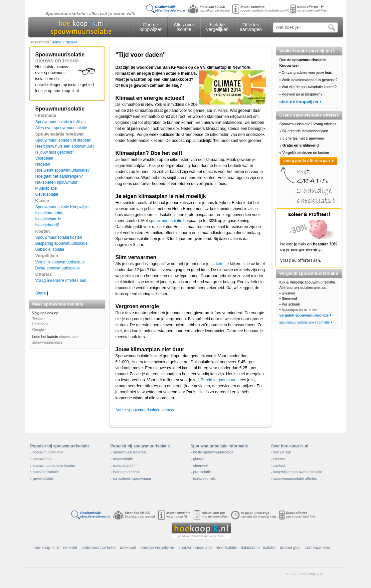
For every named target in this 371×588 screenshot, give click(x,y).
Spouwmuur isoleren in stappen (63, 140)
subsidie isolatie (46, 472)
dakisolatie (250, 548)
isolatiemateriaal (126, 472)
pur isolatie (202, 472)
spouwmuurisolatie (165, 221)
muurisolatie (123, 459)
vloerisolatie (227, 548)
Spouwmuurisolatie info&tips (61, 122)
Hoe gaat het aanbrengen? (59, 176)
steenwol (201, 465)
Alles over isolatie (184, 27)
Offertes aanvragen (251, 27)
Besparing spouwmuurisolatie (62, 243)
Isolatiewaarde (48, 219)
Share (41, 293)
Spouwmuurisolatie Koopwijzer (63, 207)
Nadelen (43, 164)
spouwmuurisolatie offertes (295, 478)
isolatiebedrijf (124, 465)
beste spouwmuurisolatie (214, 452)
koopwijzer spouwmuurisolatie (298, 472)
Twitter (38, 319)
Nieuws (71, 42)
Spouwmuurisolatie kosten (59, 237)
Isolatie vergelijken (218, 27)
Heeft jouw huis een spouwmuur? (65, 146)
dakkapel (128, 548)
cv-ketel (218, 264)
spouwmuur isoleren (130, 452)
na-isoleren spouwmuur (132, 478)
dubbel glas (290, 548)
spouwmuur (43, 459)
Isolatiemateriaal (50, 213)
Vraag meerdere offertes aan (61, 280)
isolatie (269, 548)
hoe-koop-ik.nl (46, 548)
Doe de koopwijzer (151, 27)
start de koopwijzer (299, 102)
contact (279, 465)
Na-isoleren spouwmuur (57, 182)
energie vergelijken (157, 548)
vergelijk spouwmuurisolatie (304, 315)
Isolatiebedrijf (47, 225)
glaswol (200, 459)
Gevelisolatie (47, 194)
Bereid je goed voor (218, 380)
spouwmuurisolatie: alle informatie (305, 322)
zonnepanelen (317, 548)
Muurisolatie (46, 188)
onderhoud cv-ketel (99, 548)
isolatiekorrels (205, 478)
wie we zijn (282, 452)
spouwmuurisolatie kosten (54, 465)
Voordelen (44, 158)
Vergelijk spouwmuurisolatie (60, 262)
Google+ (39, 330)
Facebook (40, 324)
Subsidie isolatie (50, 249)
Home (57, 42)
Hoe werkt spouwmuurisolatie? (63, 170)
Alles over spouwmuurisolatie (61, 128)
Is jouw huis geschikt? (55, 152)
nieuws (279, 459)
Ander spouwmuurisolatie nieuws (145, 410)
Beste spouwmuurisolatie (58, 268)
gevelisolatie (43, 478)
